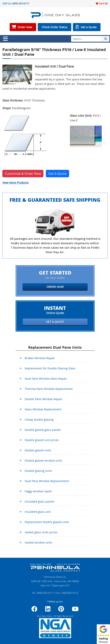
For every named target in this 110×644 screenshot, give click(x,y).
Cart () (102, 3)
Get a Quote (89, 27)
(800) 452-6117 (21, 3)
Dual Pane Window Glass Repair (46, 379)
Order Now (25, 27)
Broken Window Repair (40, 358)
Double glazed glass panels (43, 430)
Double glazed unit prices (42, 440)
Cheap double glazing (39, 420)
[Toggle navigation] (5, 39)
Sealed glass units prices (41, 532)
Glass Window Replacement (43, 409)
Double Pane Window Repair (44, 399)
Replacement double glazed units (47, 522)
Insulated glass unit (38, 512)
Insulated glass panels (39, 501)
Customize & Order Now (23, 174)
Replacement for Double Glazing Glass (50, 368)
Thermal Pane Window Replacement (49, 389)
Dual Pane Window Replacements (47, 481)
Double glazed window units (43, 460)
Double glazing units (38, 471)
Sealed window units (38, 542)
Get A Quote (57, 174)
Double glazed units (38, 450)
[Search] (86, 39)
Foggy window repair (38, 491)
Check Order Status (55, 27)
